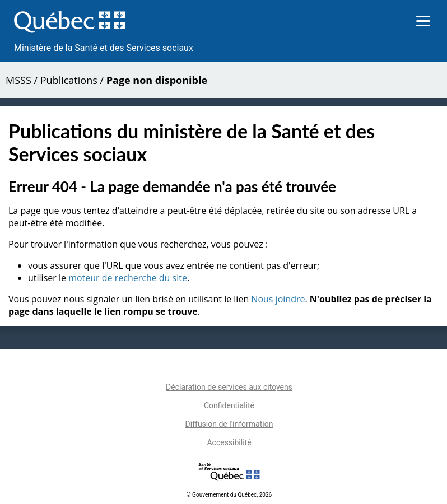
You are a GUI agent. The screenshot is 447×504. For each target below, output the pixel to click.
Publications (69, 80)
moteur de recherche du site (128, 278)
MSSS (18, 80)
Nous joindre (278, 299)
